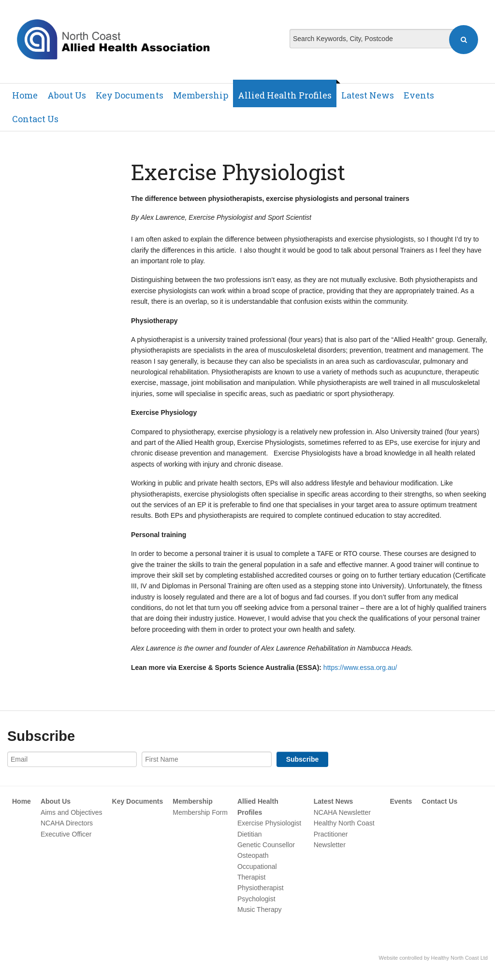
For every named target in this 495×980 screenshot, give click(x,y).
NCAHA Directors (67, 823)
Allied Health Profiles (285, 95)
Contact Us (35, 119)
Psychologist (256, 899)
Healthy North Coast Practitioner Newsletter (344, 834)
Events (419, 95)
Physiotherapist (261, 888)
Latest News (368, 95)
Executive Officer (66, 834)
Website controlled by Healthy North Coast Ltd (433, 958)
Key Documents (130, 95)
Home (25, 95)
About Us (67, 95)
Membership (201, 95)
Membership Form (200, 812)
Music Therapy (260, 909)
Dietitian (250, 834)
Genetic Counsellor (266, 845)
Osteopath (253, 855)
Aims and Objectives (72, 812)
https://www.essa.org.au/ (360, 668)
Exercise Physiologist (269, 823)
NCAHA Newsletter (342, 812)
